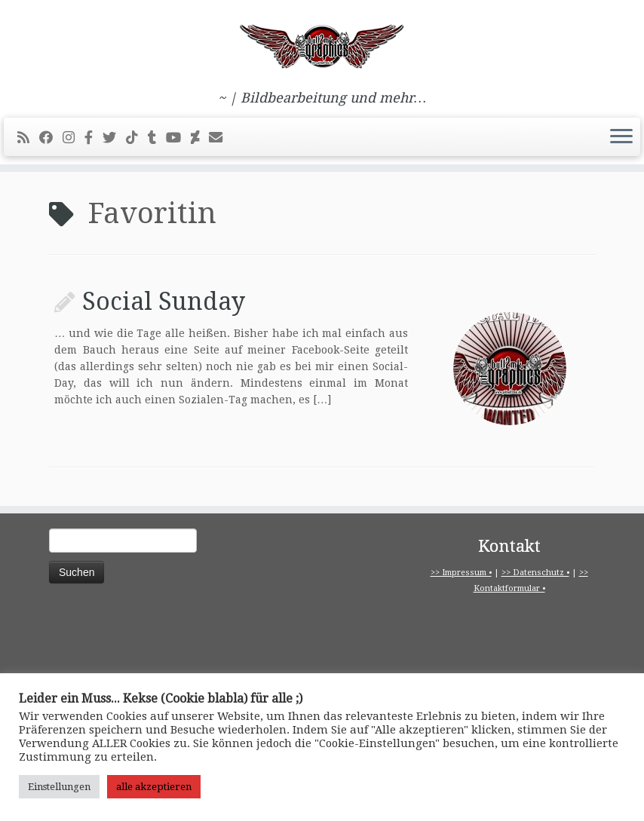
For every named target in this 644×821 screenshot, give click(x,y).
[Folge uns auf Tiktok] (137, 138)
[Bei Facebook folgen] (51, 138)
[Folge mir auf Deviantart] (200, 138)
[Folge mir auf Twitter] (114, 138)
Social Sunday (164, 302)
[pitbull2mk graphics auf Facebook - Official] (94, 138)
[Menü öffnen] (621, 137)
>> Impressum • (461, 573)
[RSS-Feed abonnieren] (28, 138)
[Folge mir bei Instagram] (74, 138)
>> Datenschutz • (535, 573)
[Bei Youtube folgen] (178, 138)
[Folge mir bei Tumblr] (157, 138)
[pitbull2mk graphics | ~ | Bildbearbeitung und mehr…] (322, 45)
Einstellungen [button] (59, 787)
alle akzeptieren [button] (154, 787)
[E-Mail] (221, 138)
